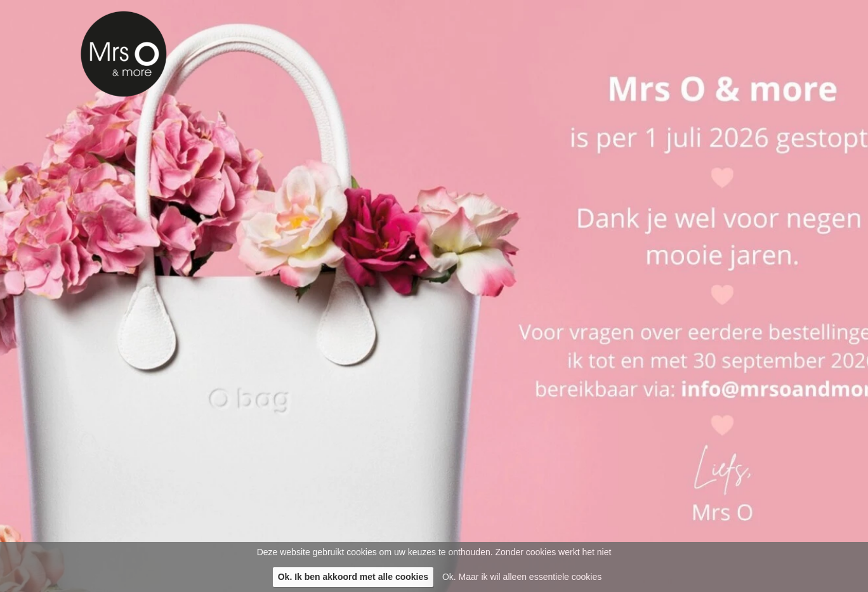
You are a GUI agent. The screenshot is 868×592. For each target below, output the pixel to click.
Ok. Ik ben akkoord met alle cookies (353, 577)
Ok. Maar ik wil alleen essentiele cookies (522, 577)
